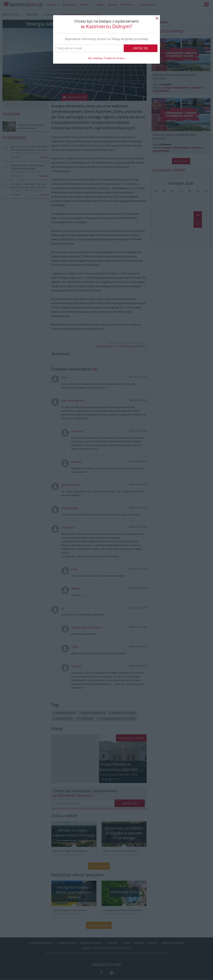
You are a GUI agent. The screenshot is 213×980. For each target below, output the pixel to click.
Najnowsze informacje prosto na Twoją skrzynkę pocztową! (106, 39)
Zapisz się (141, 48)
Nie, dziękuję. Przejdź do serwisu (106, 58)
